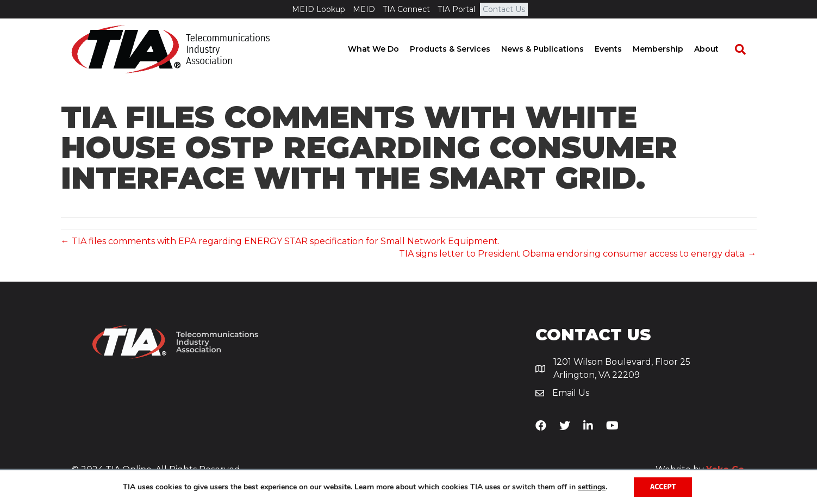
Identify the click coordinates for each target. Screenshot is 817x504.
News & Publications (553, 49)
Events (619, 49)
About (717, 49)
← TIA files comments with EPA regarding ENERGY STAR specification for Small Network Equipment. (280, 241)
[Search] (745, 49)
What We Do (384, 49)
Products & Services (460, 49)
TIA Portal (456, 9)
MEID (364, 9)
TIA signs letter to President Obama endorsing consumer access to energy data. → (578, 254)
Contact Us (504, 9)
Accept (663, 487)
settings (592, 487)
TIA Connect (406, 9)
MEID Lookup (319, 9)
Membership (668, 49)
